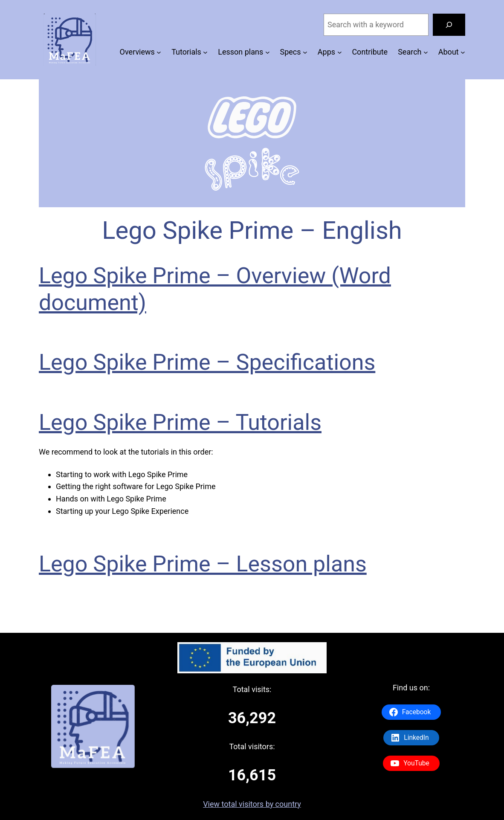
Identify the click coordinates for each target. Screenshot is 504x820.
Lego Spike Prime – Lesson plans (203, 564)
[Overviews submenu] (159, 52)
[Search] (449, 25)
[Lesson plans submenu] (268, 52)
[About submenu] (463, 52)
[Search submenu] (426, 52)
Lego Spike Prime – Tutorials (180, 422)
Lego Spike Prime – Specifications (207, 362)
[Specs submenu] (305, 52)
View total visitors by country (252, 804)
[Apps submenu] (340, 52)
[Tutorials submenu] (205, 52)
